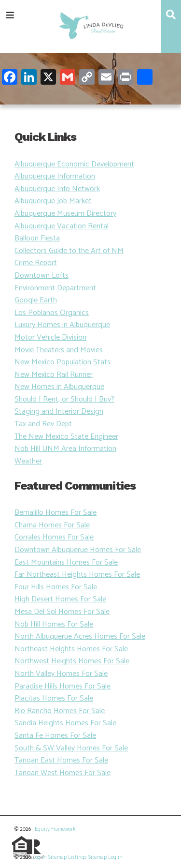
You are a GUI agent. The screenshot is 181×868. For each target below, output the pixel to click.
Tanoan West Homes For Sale (63, 773)
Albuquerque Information (55, 176)
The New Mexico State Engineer (66, 437)
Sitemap (57, 857)
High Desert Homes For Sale (60, 599)
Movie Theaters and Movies (59, 350)
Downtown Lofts (42, 276)
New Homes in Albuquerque (59, 387)
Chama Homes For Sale (52, 525)
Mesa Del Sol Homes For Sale (62, 612)
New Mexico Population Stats (63, 362)
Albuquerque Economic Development (74, 164)
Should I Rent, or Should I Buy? (64, 399)
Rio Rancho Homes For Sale (60, 711)
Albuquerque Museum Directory (65, 214)
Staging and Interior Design (59, 412)
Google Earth (36, 300)
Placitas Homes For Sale (54, 698)
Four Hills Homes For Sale (56, 587)
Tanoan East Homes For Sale (61, 760)
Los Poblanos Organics (52, 313)
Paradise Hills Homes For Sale (63, 686)
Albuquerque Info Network (57, 189)
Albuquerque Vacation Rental (62, 226)
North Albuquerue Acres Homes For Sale (80, 636)
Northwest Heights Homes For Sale (72, 661)
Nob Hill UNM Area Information (65, 449)
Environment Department (55, 288)
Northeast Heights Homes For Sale (71, 649)
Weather (28, 461)
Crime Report (36, 263)
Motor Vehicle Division (50, 337)
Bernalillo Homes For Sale (56, 513)
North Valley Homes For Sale (61, 674)
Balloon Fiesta (37, 238)
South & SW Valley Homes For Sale (71, 748)
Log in (40, 857)
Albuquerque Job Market (53, 201)
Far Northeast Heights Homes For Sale (77, 575)
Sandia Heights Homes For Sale (65, 723)
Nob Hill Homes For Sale (54, 624)
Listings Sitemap (87, 857)
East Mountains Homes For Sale (66, 562)
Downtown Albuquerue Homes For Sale (78, 550)
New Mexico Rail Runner (54, 375)
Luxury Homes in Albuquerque (62, 325)
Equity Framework (55, 829)
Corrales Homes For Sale (54, 537)
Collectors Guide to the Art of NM (69, 251)
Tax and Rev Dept (43, 424)
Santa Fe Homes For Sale (55, 736)
